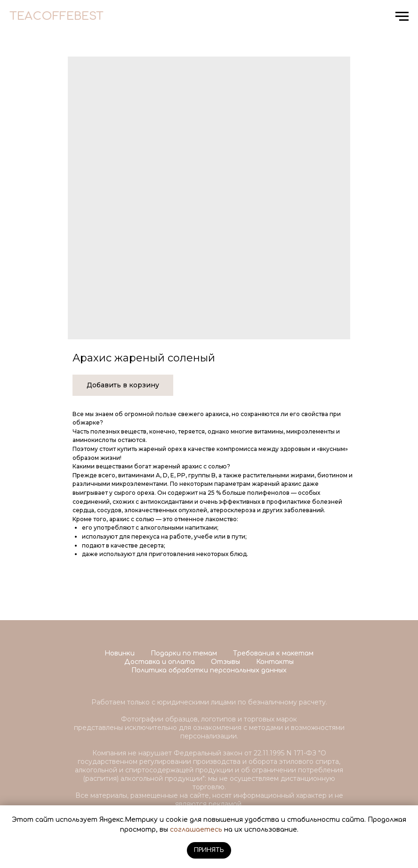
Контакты (275, 662)
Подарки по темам (184, 653)
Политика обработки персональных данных (209, 670)
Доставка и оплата (160, 662)
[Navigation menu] (402, 16)
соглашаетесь (196, 830)
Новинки (120, 653)
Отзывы (225, 662)
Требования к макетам (273, 653)
